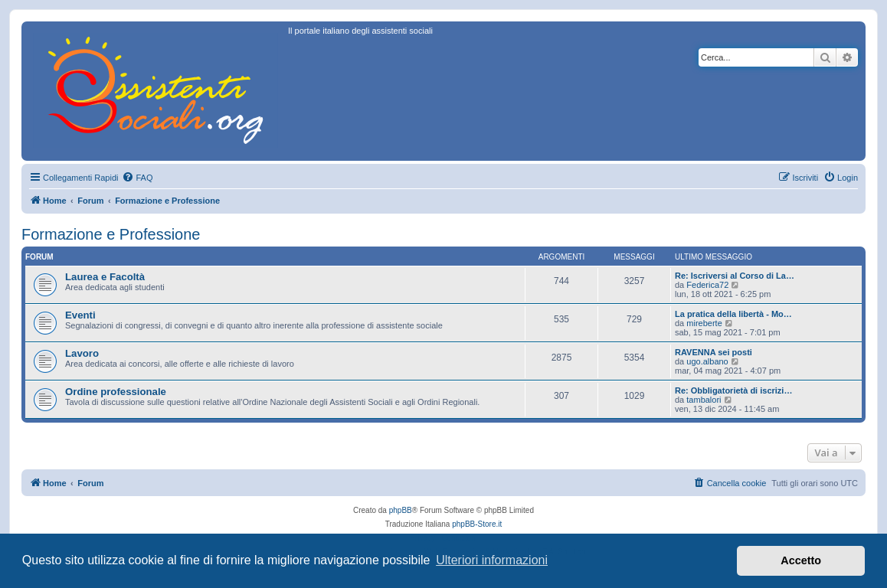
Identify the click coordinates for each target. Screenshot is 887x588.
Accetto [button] (801, 560)
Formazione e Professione (111, 234)
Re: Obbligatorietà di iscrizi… (733, 390)
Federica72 (707, 285)
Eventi (80, 315)
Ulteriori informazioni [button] (492, 560)
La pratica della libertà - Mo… (733, 314)
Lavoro (82, 353)
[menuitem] (137, 178)
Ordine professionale (116, 392)
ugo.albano (707, 361)
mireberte (704, 323)
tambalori (704, 400)
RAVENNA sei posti (714, 352)
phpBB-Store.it (477, 524)
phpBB (401, 510)
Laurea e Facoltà (105, 277)
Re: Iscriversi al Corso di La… (735, 276)
